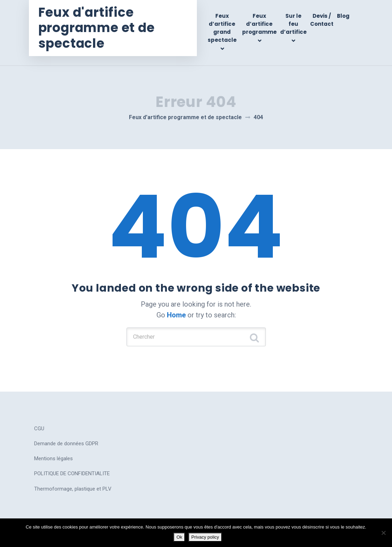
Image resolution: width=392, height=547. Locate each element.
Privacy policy (205, 537)
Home (176, 305)
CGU (39, 421)
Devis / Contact (322, 20)
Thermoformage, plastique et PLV (73, 481)
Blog (343, 16)
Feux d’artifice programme (259, 24)
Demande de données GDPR (66, 436)
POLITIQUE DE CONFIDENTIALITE (72, 466)
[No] (383, 533)
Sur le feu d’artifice (293, 24)
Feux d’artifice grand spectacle (224, 28)
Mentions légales (53, 451)
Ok (179, 537)
